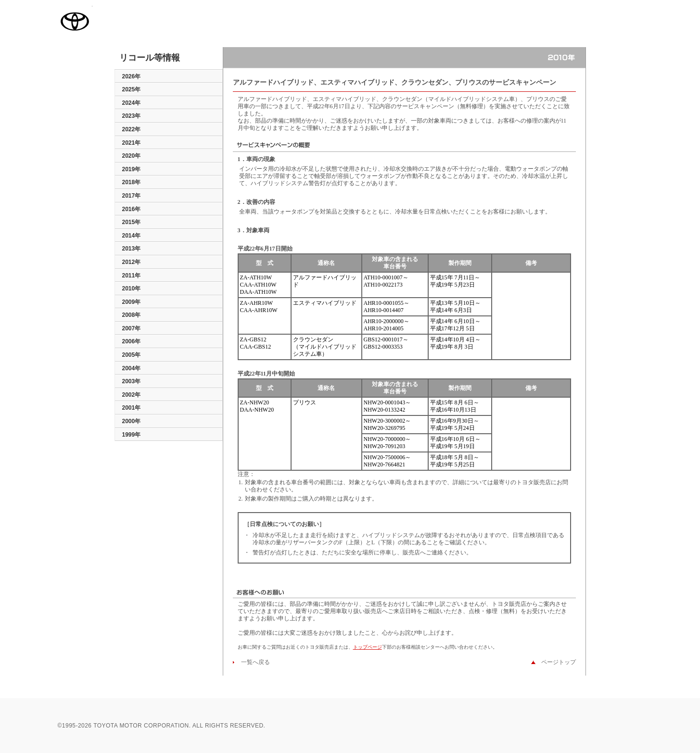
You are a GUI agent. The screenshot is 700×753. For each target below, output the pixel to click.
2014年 (132, 236)
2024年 (132, 103)
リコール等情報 (150, 58)
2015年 (132, 222)
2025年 (132, 89)
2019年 (132, 169)
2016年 (132, 209)
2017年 (132, 196)
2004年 (132, 368)
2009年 (132, 302)
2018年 (132, 182)
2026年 (132, 76)
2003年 (132, 381)
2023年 (132, 116)
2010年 (132, 289)
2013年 (132, 249)
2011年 (132, 276)
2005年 (132, 355)
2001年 (132, 408)
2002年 (132, 395)
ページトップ (556, 662)
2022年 (132, 129)
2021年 (132, 143)
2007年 (132, 328)
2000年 (132, 421)
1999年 (132, 435)
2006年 (132, 341)
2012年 (132, 262)
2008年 (132, 315)
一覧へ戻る (253, 662)
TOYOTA (75, 21)
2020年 (132, 156)
